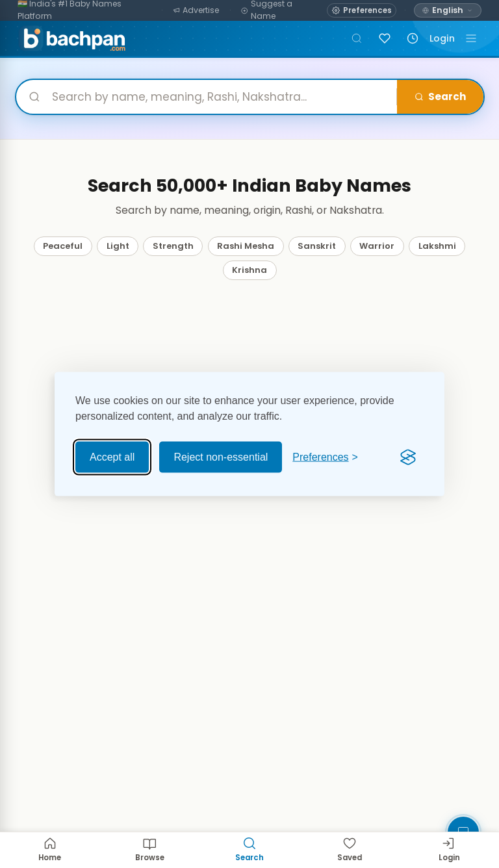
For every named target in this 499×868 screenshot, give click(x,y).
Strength (173, 246)
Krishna (249, 270)
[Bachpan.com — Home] (72, 38)
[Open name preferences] (362, 10)
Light (118, 246)
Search (440, 96)
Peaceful (63, 246)
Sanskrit (317, 246)
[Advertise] (196, 11)
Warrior (377, 246)
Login (442, 38)
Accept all (112, 457)
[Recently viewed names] (413, 38)
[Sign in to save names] (385, 38)
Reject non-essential (221, 457)
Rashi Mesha (246, 246)
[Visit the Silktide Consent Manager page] (408, 457)
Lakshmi (437, 246)
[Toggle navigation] (471, 38)
